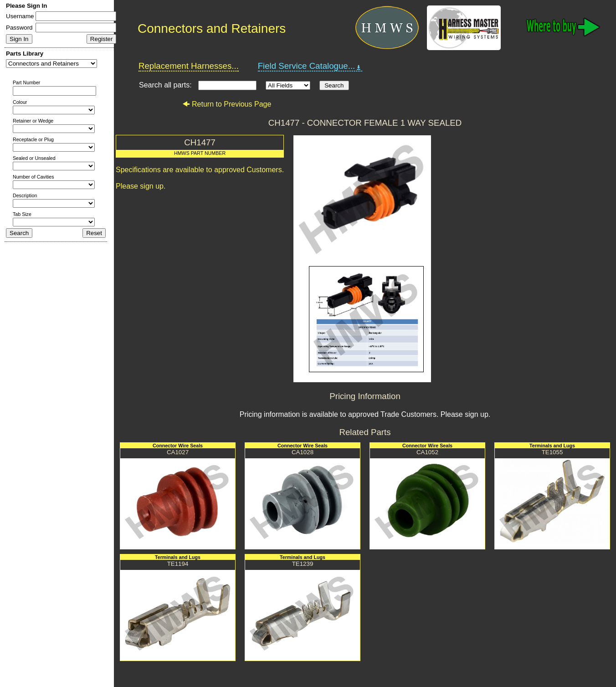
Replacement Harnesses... (189, 66)
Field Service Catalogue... (310, 66)
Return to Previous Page (227, 104)
